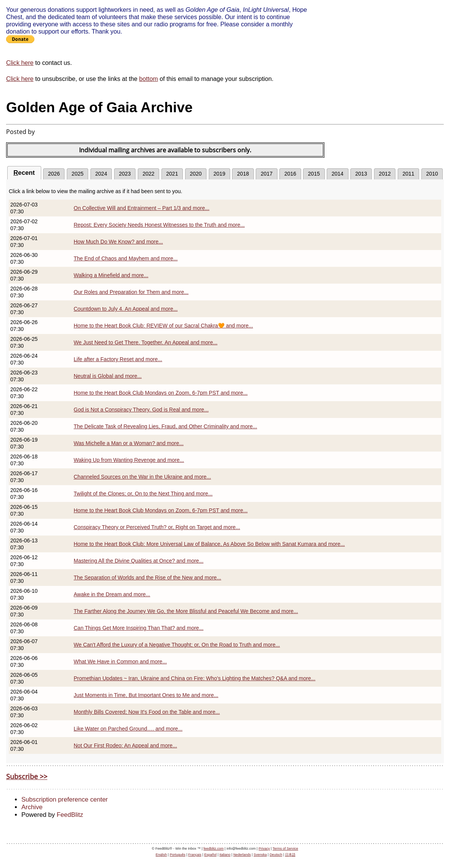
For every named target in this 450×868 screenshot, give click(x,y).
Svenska (260, 855)
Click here (20, 63)
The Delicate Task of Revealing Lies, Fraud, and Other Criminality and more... (165, 426)
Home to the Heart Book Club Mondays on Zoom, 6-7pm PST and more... (161, 393)
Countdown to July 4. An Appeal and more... (126, 309)
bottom (148, 79)
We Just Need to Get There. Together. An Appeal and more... (146, 342)
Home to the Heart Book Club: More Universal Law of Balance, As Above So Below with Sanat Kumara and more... (209, 544)
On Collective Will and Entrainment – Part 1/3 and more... (142, 208)
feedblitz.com (214, 849)
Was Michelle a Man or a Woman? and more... (129, 443)
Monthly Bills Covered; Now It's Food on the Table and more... (147, 712)
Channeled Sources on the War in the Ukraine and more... (142, 477)
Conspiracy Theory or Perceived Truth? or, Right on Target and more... (157, 527)
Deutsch (276, 855)
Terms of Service (285, 849)
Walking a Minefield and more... (111, 275)
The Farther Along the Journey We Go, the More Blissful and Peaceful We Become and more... (186, 611)
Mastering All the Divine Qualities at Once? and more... (139, 561)
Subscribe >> (27, 776)
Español (210, 855)
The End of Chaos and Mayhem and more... (126, 258)
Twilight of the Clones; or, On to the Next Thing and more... (143, 494)
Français (195, 855)
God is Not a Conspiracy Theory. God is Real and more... (141, 410)
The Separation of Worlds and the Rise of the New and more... (148, 578)
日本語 (290, 855)
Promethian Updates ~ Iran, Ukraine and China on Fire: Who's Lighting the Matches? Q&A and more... (194, 678)
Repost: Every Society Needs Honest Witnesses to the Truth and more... (159, 225)
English (161, 855)
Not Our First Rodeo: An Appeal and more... (125, 745)
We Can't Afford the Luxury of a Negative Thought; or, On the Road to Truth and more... (177, 645)
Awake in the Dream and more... (112, 594)
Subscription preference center (65, 799)
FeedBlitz (70, 815)
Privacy (264, 849)
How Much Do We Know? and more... (118, 242)
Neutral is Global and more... (108, 376)
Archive (32, 807)
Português (178, 855)
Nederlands (242, 855)
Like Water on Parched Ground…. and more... (128, 729)
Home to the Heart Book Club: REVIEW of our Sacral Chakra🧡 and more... (163, 326)
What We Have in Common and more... (120, 661)
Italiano (225, 855)
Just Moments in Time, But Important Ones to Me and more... (146, 695)
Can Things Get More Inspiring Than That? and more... (139, 628)
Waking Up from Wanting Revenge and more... (129, 460)
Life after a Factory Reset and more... (118, 359)
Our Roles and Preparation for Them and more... (131, 292)
